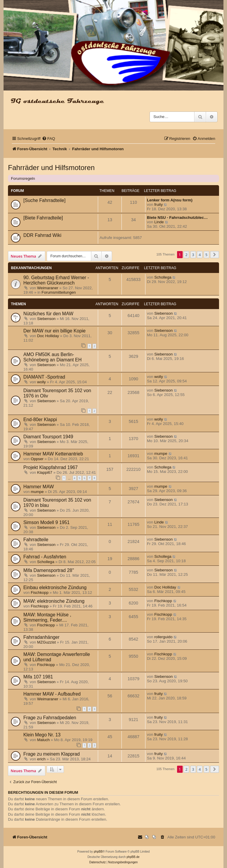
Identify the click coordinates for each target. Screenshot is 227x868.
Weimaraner (48, 288)
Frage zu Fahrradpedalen (50, 718)
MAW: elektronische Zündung (54, 601)
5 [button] (206, 255)
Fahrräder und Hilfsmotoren (51, 168)
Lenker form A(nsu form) (170, 200)
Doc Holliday (48, 336)
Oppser (37, 459)
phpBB (98, 852)
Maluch (44, 740)
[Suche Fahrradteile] (44, 200)
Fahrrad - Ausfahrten (45, 557)
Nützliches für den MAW (48, 314)
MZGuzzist (47, 642)
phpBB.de (133, 857)
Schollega (163, 277)
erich (42, 759)
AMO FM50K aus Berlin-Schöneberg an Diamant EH (52, 357)
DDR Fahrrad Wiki (42, 235)
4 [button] (200, 255)
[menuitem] (48, 139)
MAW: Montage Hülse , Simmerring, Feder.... (47, 617)
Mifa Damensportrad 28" (49, 570)
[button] (215, 255)
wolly (42, 382)
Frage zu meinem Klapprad (52, 754)
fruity (159, 205)
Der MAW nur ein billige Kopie (55, 331)
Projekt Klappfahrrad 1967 (51, 467)
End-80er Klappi (40, 420)
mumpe (161, 454)
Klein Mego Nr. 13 (42, 735)
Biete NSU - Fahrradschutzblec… (177, 218)
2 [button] (186, 255)
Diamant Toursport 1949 (48, 437)
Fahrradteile (36, 540)
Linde (159, 222)
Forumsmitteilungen (59, 292)
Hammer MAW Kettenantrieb (53, 454)
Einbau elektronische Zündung (55, 587)
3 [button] (193, 255)
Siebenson (46, 319)
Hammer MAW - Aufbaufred (52, 694)
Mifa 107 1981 (38, 677)
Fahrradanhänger (41, 637)
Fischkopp (40, 593)
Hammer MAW (39, 487)
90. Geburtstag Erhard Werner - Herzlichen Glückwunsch (56, 280)
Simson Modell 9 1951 (47, 522)
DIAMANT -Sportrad (44, 377)
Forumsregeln (23, 178)
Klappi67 (45, 472)
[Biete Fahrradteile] (43, 218)
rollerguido (163, 637)
